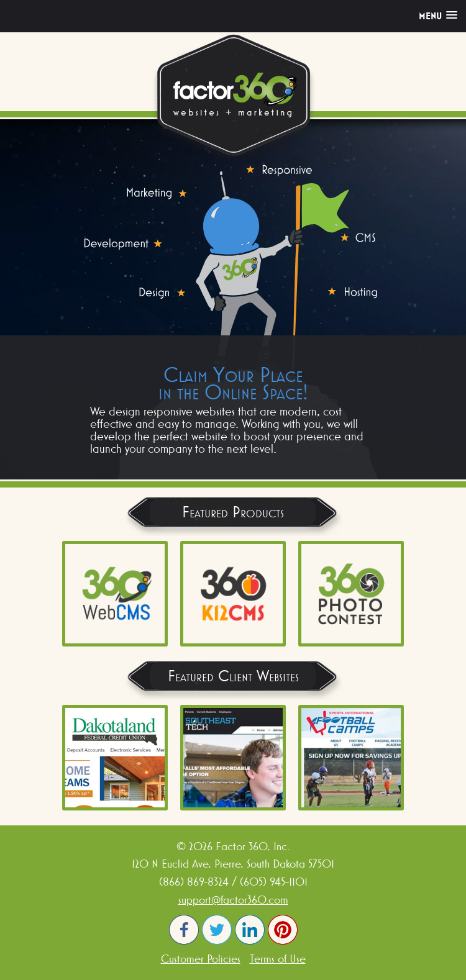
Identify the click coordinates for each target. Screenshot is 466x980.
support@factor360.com (233, 900)
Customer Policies (201, 959)
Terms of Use (278, 959)
